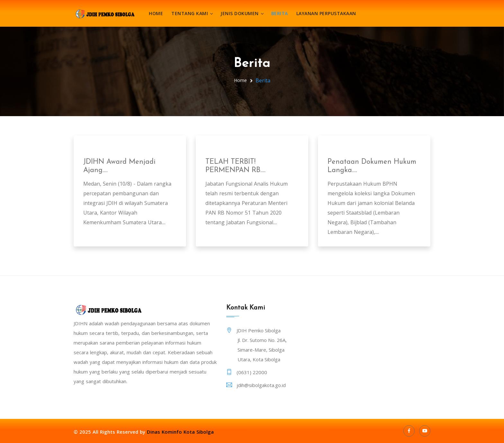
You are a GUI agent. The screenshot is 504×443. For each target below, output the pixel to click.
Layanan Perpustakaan (326, 13)
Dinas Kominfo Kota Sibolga (180, 432)
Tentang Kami (190, 13)
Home (156, 13)
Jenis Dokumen (240, 13)
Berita (280, 13)
